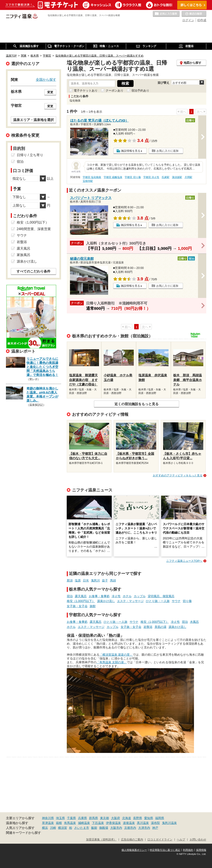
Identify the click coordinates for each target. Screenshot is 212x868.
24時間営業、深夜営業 (34, 229)
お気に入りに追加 (167, 151)
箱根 (59, 823)
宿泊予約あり (140, 90)
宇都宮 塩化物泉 (92, 177)
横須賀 (63, 828)
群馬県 (93, 818)
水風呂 (194, 622)
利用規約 (188, 850)
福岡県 (160, 818)
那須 (70, 580)
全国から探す (46, 79)
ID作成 (202, 20)
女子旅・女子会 (77, 606)
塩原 (78, 580)
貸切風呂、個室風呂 (161, 596)
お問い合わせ (198, 840)
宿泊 (70, 596)
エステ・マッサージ (130, 601)
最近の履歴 (194, 14)
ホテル (127, 596)
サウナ (176, 601)
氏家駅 (166, 177)
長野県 (138, 818)
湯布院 (155, 823)
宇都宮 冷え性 (151, 177)
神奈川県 (48, 818)
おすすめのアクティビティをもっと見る (178, 475)
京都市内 (130, 828)
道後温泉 (129, 823)
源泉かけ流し (106, 601)
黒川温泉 (143, 823)
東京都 (105, 818)
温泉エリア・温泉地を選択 (33, 120)
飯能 (94, 828)
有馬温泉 (70, 823)
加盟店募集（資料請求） (101, 840)
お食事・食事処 (99, 596)
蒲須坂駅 (177, 177)
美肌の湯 (160, 627)
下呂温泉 (98, 823)
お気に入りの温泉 (166, 14)
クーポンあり (114, 90)
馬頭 (113, 580)
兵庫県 (82, 818)
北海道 (127, 818)
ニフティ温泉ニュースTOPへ (184, 561)
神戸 (155, 828)
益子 (105, 580)
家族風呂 (24, 255)
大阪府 (116, 818)
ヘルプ (181, 840)
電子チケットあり (86, 90)
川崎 (53, 828)
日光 (86, 580)
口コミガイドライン (160, 840)
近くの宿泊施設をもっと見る (137, 404)
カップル (140, 596)
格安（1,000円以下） (81, 601)
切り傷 (187, 601)
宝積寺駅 (88, 181)
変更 (50, 92)
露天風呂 (81, 596)
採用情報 (201, 850)
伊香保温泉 (113, 823)
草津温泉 (48, 823)
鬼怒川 (95, 580)
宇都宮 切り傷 (133, 177)
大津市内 (144, 828)
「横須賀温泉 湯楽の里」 (116, 655)
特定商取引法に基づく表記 (165, 850)
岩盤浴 (148, 627)
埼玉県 (60, 818)
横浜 (45, 828)
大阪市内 (116, 828)
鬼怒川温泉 (169, 823)
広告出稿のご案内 (132, 840)
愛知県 (149, 818)
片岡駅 (188, 177)
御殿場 (104, 828)
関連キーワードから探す (23, 833)
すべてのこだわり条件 (33, 271)
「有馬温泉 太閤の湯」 (112, 662)
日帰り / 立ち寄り (30, 155)
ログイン (188, 20)
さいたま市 (82, 828)
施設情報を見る (131, 151)
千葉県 (71, 818)
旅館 (93, 606)
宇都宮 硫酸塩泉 (113, 177)
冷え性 (116, 596)
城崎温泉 (84, 823)
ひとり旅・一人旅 (158, 601)
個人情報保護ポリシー (134, 850)
